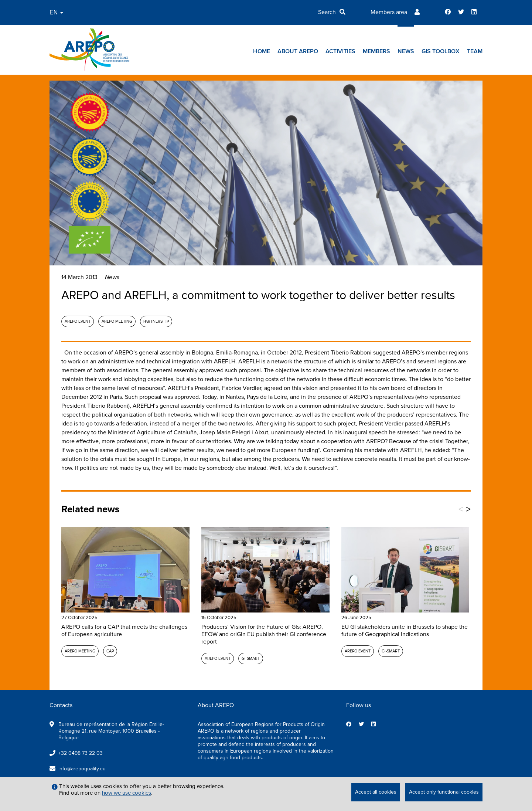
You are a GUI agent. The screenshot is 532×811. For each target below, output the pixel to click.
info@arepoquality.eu (82, 769)
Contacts (61, 705)
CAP (110, 651)
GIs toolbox (441, 51)
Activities (340, 51)
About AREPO (298, 51)
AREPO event (78, 321)
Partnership (156, 321)
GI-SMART (251, 659)
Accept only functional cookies (444, 792)
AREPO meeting (117, 321)
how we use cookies (127, 793)
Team (475, 51)
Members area (389, 12)
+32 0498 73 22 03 (81, 753)
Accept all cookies (376, 792)
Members (376, 51)
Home (262, 51)
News (406, 51)
